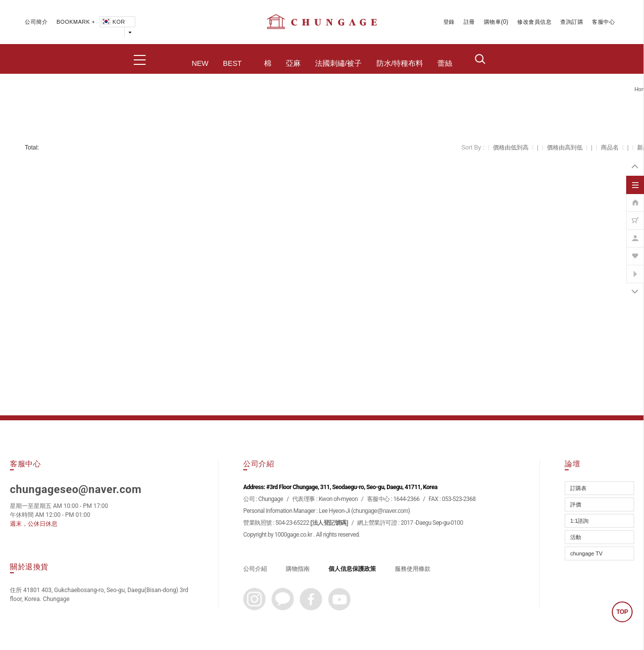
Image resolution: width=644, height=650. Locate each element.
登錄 (449, 22)
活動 (576, 537)
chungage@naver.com (381, 511)
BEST (232, 63)
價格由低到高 (511, 148)
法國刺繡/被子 (338, 63)
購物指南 (298, 569)
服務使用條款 (413, 569)
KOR (112, 22)
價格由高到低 (565, 148)
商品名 (610, 148)
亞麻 (293, 63)
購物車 (493, 22)
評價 (576, 504)
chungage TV (586, 553)
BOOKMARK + (76, 22)
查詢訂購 (572, 22)
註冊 (469, 22)
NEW (200, 63)
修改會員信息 (534, 22)
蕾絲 (445, 63)
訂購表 (578, 488)
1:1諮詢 (579, 521)
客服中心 (603, 22)
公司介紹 (255, 569)
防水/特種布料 (400, 63)
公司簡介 (36, 22)
